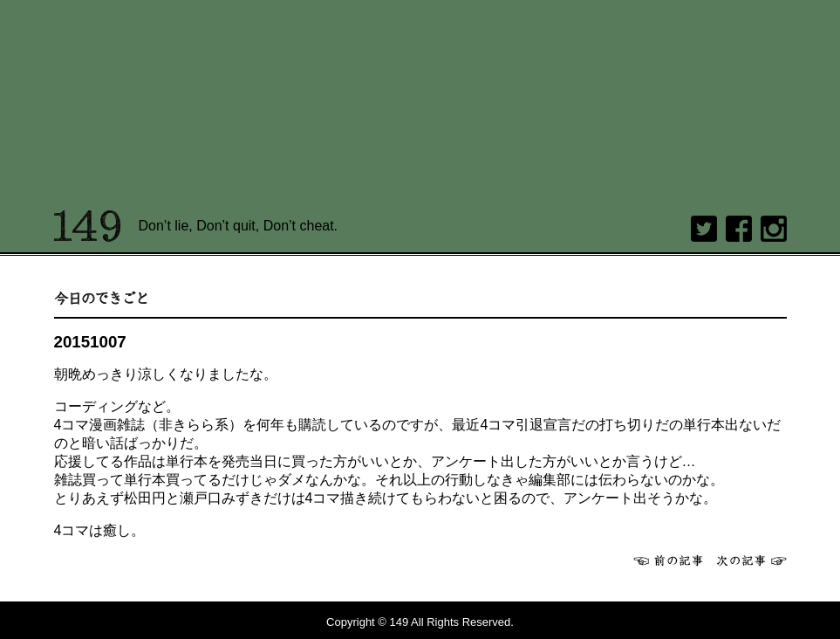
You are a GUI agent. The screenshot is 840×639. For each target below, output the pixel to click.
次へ (752, 560)
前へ (668, 560)
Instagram (774, 229)
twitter (704, 229)
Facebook (739, 229)
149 (88, 226)
